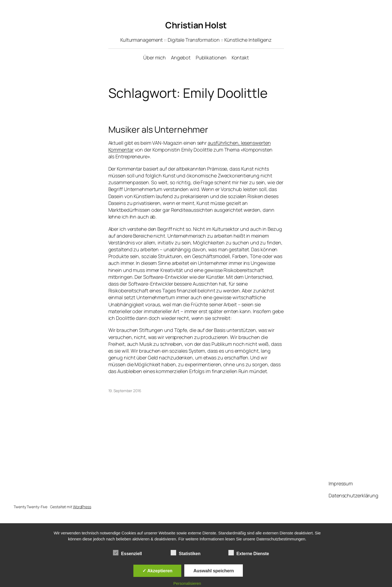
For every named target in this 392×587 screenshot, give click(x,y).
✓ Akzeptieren (157, 571)
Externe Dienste (249, 553)
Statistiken (186, 553)
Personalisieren (187, 583)
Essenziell (127, 553)
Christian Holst (196, 25)
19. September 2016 (125, 391)
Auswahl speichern (214, 571)
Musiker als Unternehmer (158, 129)
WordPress (82, 507)
